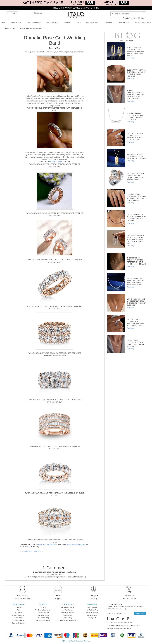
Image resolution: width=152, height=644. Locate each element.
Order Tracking (19, 618)
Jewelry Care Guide (19, 615)
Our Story (43, 607)
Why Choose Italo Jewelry (43, 610)
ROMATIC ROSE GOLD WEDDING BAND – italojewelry (55, 572)
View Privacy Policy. (119, 609)
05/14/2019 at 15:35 (55, 574)
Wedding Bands (92, 615)
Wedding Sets (92, 618)
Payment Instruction (19, 623)
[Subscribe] (140, 613)
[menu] (76, 23)
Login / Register (129, 18)
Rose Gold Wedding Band (48, 544)
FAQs (19, 610)
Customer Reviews (43, 613)
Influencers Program (43, 615)
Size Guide (19, 613)
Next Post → (39, 552)
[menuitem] (3, 22)
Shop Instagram (92, 607)
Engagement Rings (92, 613)
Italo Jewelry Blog (43, 618)
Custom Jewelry (19, 620)
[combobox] (128, 14)
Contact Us (37, 13)
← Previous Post (26, 552)
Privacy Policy (68, 618)
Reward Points (68, 615)
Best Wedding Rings (92, 610)
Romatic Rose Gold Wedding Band (55, 40)
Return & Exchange (68, 607)
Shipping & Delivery (68, 613)
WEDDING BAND (56, 162)
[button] (12, 13)
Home (7, 29)
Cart (142, 18)
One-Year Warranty (68, 610)
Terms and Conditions (43, 620)
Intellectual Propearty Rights (68, 620)
